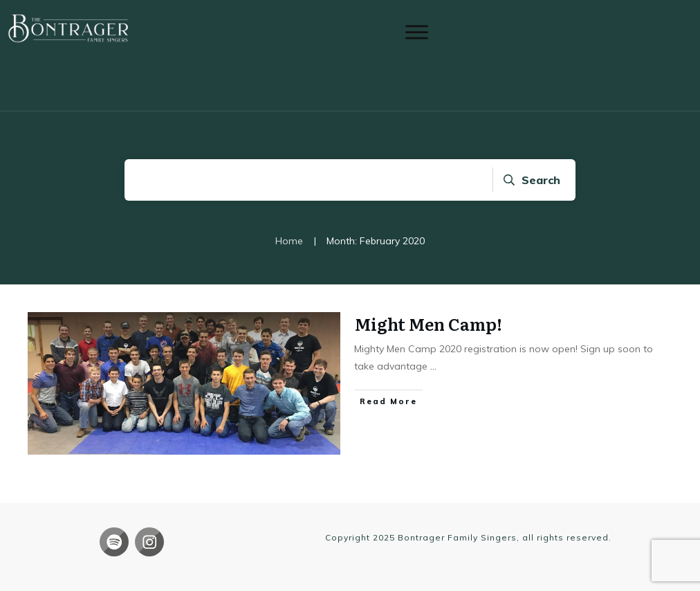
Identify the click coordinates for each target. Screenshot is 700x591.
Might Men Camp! (429, 324)
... (433, 366)
